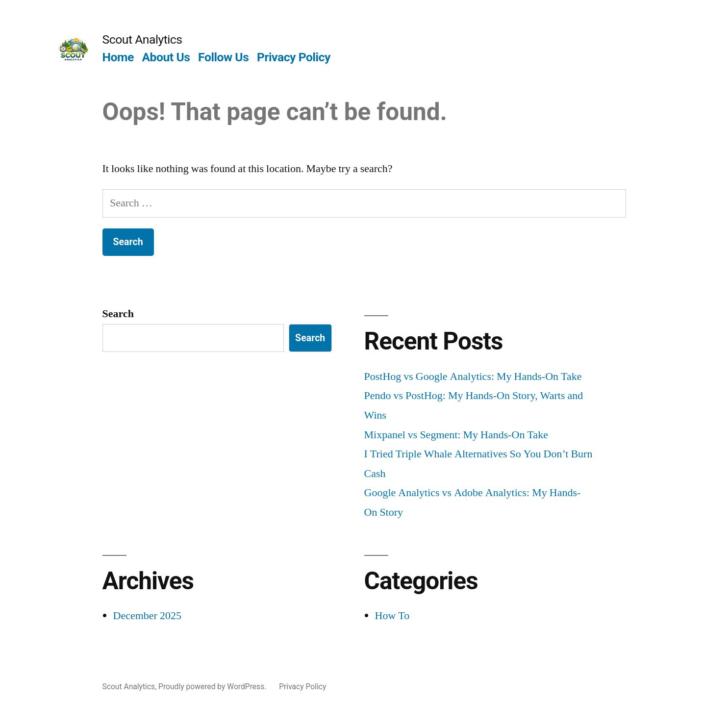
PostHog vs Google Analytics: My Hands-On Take (473, 376)
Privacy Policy (294, 57)
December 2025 (147, 616)
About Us (166, 57)
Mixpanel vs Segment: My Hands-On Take (456, 435)
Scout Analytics (142, 39)
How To (392, 616)
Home (118, 57)
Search (118, 314)
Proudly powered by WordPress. (213, 687)
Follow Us (223, 57)
